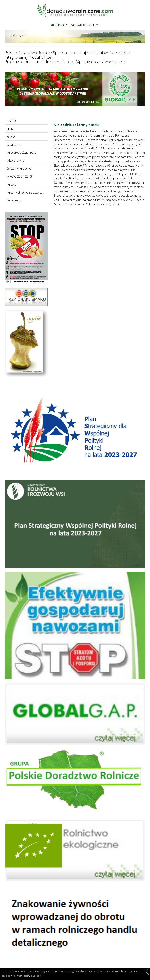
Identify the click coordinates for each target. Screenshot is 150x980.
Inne (10, 128)
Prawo (12, 184)
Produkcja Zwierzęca (22, 152)
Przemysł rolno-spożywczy (26, 192)
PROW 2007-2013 (20, 176)
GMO (11, 136)
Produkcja (14, 200)
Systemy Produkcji (20, 168)
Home (12, 120)
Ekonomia (14, 144)
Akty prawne (16, 160)
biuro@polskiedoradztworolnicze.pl (97, 62)
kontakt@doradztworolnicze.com (77, 25)
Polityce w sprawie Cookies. (27, 976)
